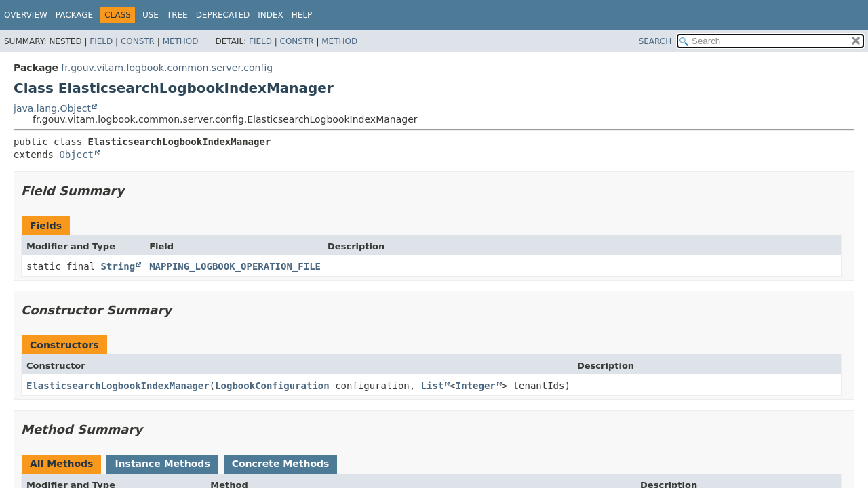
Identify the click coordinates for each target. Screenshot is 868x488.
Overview (26, 15)
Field (101, 41)
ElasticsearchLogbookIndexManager (118, 386)
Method (181, 41)
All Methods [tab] (61, 464)
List (433, 386)
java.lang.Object (52, 108)
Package (74, 15)
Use (151, 15)
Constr (138, 41)
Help (302, 15)
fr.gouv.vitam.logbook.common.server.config (167, 68)
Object (76, 155)
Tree (177, 15)
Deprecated (223, 15)
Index (271, 15)
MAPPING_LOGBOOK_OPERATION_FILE (235, 266)
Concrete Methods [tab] (281, 464)
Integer (476, 386)
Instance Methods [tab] (162, 464)
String (118, 266)
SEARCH (655, 41)
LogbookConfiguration (272, 386)
